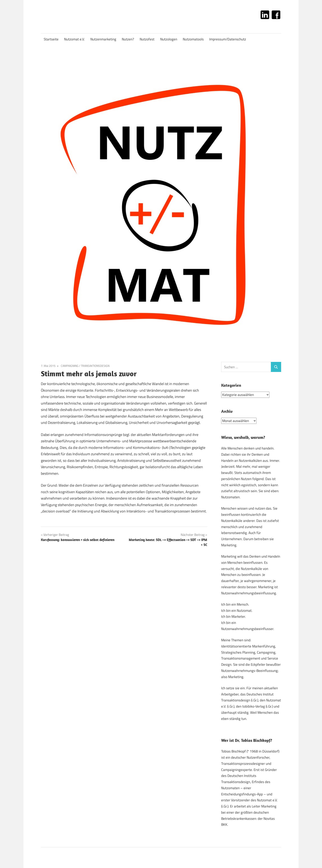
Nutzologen (169, 39)
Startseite (51, 39)
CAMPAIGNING (70, 366)
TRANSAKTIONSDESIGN (95, 366)
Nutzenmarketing (103, 39)
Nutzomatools (193, 39)
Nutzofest (147, 39)
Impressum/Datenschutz (228, 39)
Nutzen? (128, 39)
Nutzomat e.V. (74, 39)
